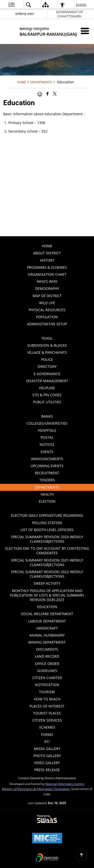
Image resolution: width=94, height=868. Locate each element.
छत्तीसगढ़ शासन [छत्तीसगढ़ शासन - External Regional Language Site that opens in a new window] (25, 14)
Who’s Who (47, 281)
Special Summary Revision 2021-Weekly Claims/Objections (47, 562)
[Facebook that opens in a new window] (48, 94)
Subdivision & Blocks (47, 345)
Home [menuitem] (47, 246)
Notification (47, 685)
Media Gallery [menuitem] (63, 748)
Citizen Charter (47, 678)
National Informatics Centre (65, 784)
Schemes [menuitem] (47, 727)
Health (47, 494)
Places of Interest (47, 706)
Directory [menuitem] (65, 367)
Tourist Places (47, 713)
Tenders (47, 480)
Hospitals (47, 430)
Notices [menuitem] (66, 445)
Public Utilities (63, 403)
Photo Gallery (47, 756)
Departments (41, 82)
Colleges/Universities (47, 423)
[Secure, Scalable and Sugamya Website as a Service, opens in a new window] (47, 819)
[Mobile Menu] (85, 31)
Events (47, 452)
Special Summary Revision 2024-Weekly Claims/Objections (47, 539)
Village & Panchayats (47, 352)
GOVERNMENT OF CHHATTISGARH (69, 14)
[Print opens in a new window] (40, 94)
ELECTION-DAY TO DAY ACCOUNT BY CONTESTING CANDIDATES (47, 551)
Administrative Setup (60, 325)
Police (47, 359)
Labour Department (47, 621)
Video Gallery (47, 763)
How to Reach (47, 699)
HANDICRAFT (47, 628)
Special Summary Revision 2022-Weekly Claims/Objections (47, 574)
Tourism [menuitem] (66, 691)
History (47, 260)
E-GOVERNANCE (47, 374)
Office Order (47, 664)
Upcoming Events (47, 466)
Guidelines (47, 671)
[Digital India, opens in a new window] (47, 858)
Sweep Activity (47, 583)
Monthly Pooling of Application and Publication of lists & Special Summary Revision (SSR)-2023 (47, 595)
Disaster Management (47, 381)
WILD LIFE (47, 303)
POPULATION (47, 317)
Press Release (47, 770)
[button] (28, 5)
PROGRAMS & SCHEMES (47, 267)
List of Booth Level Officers (47, 530)
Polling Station (47, 523)
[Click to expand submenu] (47, 331)
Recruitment (47, 473)
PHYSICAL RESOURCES (47, 310)
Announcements (47, 459)
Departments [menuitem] (64, 488)
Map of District (47, 296)
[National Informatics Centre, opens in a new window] (47, 839)
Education (47, 607)
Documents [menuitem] (65, 649)
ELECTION (66, 502)
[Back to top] (81, 855)
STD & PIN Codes (47, 395)
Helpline (47, 388)
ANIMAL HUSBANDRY (47, 635)
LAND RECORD (47, 656)
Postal (47, 437)
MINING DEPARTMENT (47, 642)
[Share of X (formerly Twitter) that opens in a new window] (55, 94)
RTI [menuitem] (47, 742)
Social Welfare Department (47, 614)
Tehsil (47, 338)
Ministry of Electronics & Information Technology (36, 789)
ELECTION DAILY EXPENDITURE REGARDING (47, 515)
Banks (47, 416)
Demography (47, 288)
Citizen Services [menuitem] (47, 720)
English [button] (81, 5)
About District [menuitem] (63, 254)
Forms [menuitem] (47, 735)
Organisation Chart (47, 274)
